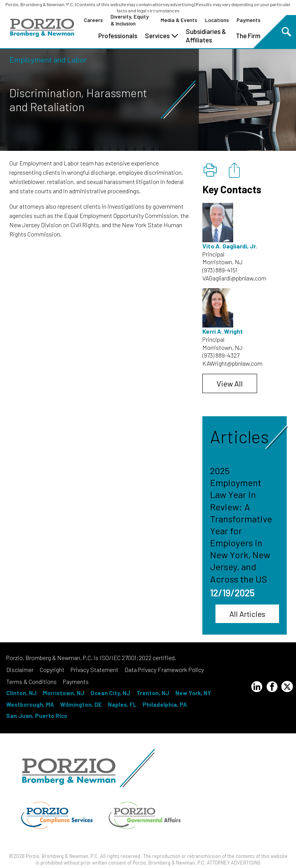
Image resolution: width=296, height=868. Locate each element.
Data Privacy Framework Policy (164, 670)
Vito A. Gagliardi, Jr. (230, 246)
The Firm (248, 35)
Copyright (52, 670)
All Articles (247, 614)
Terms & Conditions (31, 681)
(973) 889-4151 (220, 270)
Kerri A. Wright (223, 331)
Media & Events (179, 20)
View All (230, 383)
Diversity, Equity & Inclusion (130, 20)
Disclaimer (20, 670)
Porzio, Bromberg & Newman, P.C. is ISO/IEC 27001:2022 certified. (91, 658)
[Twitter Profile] (287, 686)
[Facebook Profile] (272, 688)
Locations (217, 20)
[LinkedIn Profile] (257, 688)
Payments (249, 20)
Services (161, 35)
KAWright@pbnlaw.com (232, 363)
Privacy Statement (94, 670)
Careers (93, 20)
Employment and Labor (48, 59)
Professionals (118, 35)
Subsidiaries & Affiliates (206, 35)
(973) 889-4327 (221, 355)
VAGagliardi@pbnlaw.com (234, 278)
